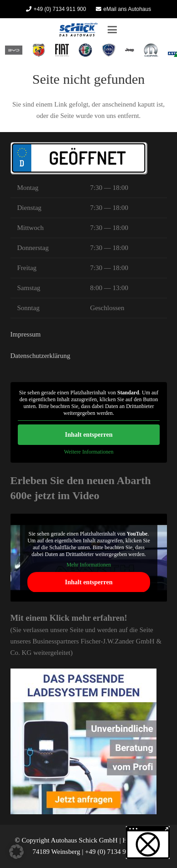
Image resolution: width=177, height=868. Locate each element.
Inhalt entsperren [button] (88, 435)
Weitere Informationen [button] (89, 452)
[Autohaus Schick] (78, 30)
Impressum (26, 334)
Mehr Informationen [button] (88, 565)
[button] (112, 30)
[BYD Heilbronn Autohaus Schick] (14, 50)
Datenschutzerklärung (41, 356)
